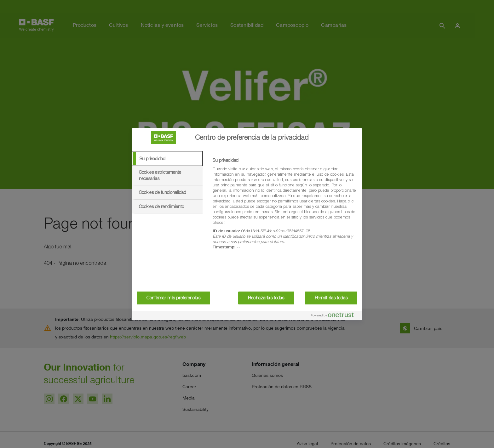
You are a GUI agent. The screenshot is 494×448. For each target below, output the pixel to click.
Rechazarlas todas (266, 298)
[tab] (167, 159)
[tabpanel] (285, 207)
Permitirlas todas (331, 298)
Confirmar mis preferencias (173, 298)
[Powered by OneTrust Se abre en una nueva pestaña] (335, 316)
